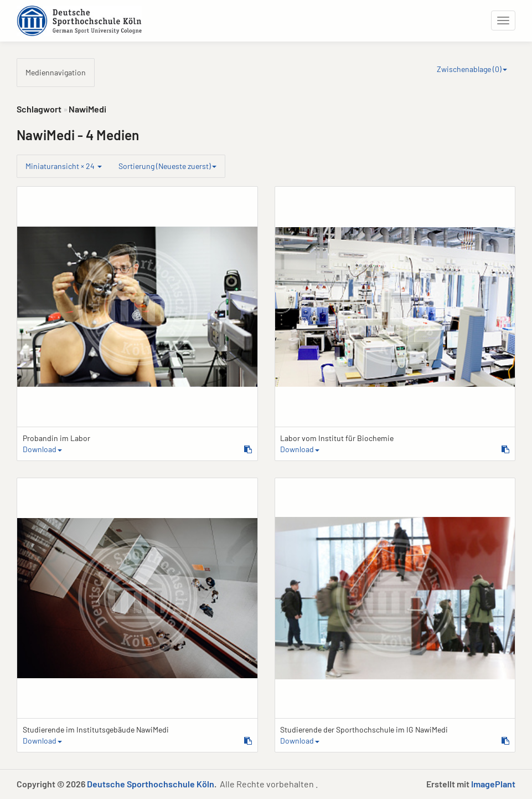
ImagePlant (493, 784)
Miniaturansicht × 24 (64, 166)
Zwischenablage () (472, 69)
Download (42, 449)
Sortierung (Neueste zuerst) (167, 166)
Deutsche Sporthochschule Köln (151, 784)
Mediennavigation (56, 72)
